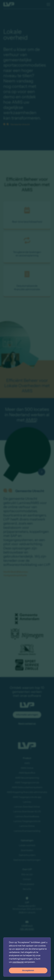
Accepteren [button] (28, 970)
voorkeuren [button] (18, 962)
